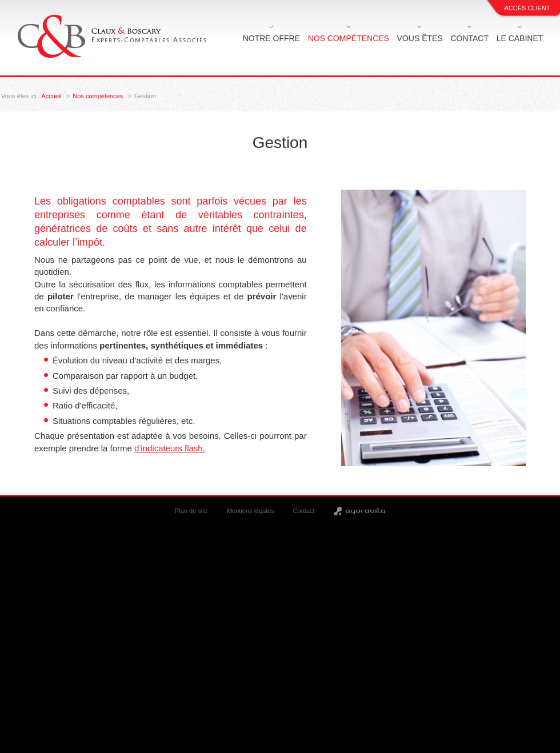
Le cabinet (520, 38)
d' (170, 448)
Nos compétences (349, 38)
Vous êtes (420, 38)
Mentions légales (251, 511)
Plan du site (191, 511)
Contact (469, 38)
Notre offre (271, 38)
